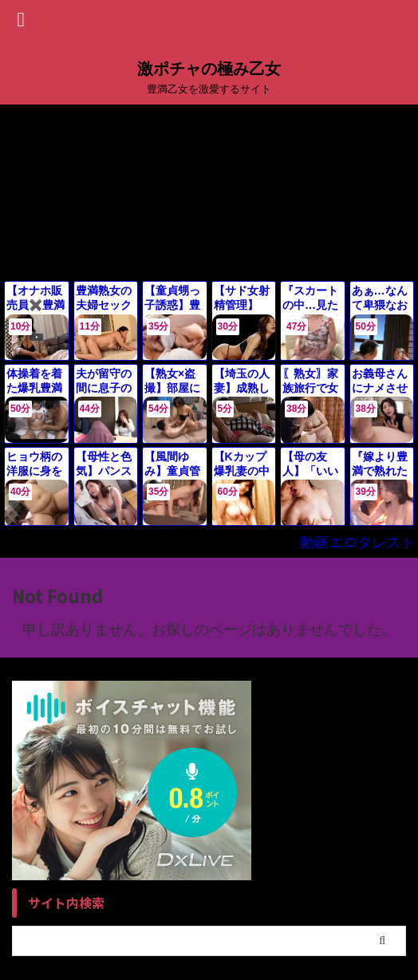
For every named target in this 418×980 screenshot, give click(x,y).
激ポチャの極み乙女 (209, 69)
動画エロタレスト (357, 543)
